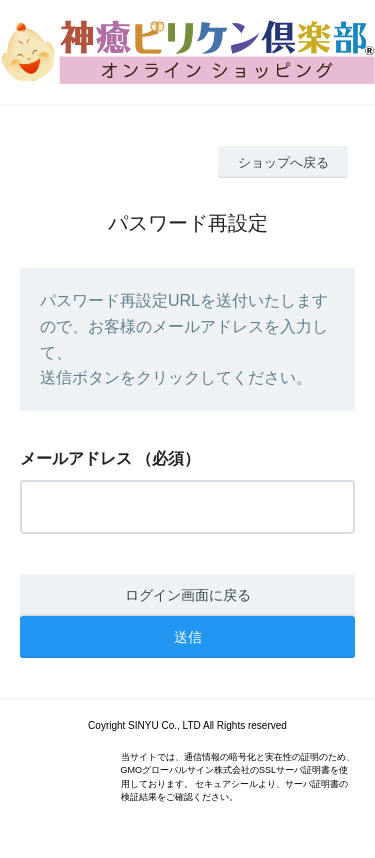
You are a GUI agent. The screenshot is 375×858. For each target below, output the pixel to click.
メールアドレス (76, 458)
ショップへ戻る (283, 162)
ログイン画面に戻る (188, 595)
